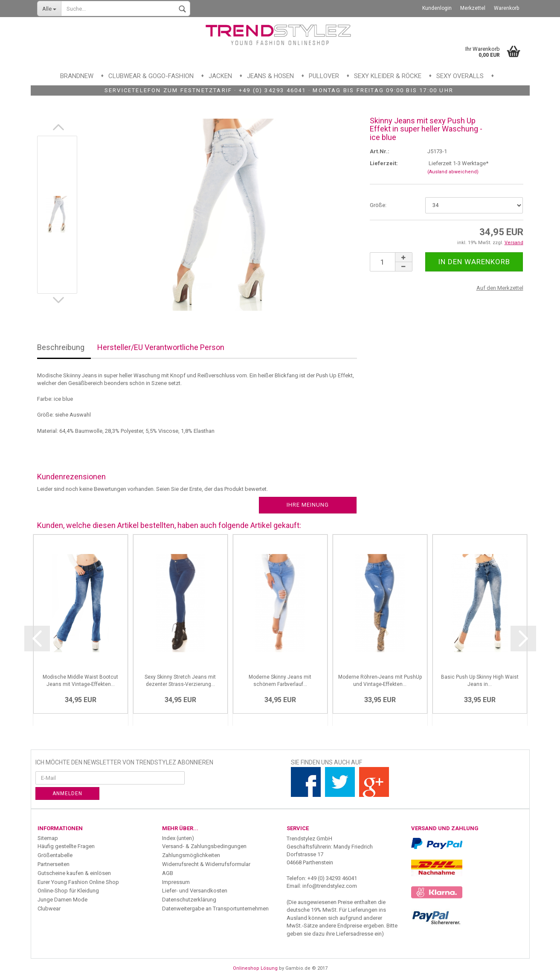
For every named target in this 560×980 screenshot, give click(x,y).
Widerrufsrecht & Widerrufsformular (206, 864)
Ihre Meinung (308, 505)
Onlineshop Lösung (255, 968)
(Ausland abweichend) (453, 172)
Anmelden (67, 793)
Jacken (220, 76)
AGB (168, 873)
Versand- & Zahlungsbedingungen (204, 846)
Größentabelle (55, 855)
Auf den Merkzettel (500, 288)
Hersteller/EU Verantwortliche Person (161, 347)
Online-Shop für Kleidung (68, 891)
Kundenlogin (437, 8)
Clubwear (49, 909)
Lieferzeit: (384, 163)
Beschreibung (61, 347)
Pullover (324, 76)
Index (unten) (178, 838)
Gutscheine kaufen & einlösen (74, 873)
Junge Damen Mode (62, 900)
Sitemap (48, 838)
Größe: (378, 205)
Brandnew (77, 76)
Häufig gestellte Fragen (66, 846)
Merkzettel (473, 8)
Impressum (176, 882)
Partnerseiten (54, 864)
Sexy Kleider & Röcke (388, 76)
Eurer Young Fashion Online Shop (78, 882)
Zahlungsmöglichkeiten (191, 855)
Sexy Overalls (460, 76)
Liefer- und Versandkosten (195, 891)
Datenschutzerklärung (189, 900)
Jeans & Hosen (270, 76)
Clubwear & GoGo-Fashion (151, 76)
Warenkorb (506, 8)
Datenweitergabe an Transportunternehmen (215, 909)
